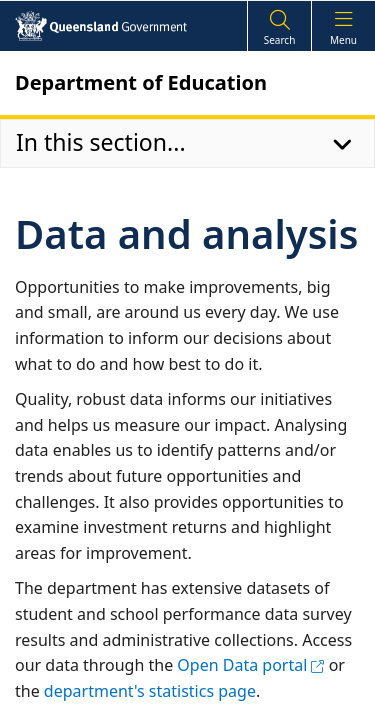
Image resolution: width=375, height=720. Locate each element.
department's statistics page (150, 691)
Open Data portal (250, 665)
